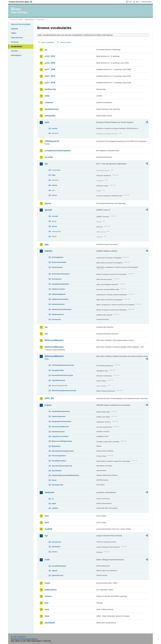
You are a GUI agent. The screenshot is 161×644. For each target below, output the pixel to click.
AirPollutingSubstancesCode (63, 365)
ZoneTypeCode (57, 485)
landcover (50, 492)
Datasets (15, 29)
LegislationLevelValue (60, 436)
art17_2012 (50, 76)
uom (47, 609)
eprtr (47, 122)
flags (54, 175)
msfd (47, 560)
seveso (48, 596)
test (47, 603)
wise (47, 616)
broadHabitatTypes (59, 566)
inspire (48, 405)
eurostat (49, 157)
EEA (21, 2)
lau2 (47, 522)
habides (49, 251)
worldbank (50, 623)
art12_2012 (50, 56)
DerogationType (58, 370)
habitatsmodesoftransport (62, 309)
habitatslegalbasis (59, 294)
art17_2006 (50, 69)
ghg (47, 244)
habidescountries (58, 289)
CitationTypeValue (59, 416)
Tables (14, 33)
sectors (55, 552)
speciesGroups (57, 575)
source (54, 226)
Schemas (15, 42)
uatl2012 (55, 508)
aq (46, 50)
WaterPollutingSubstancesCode (64, 391)
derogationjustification (60, 284)
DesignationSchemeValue (62, 421)
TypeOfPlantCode (58, 380)
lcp (46, 536)
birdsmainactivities (59, 262)
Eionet (21, 20)
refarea (54, 185)
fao (46, 164)
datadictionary (52, 109)
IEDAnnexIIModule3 (54, 347)
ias (46, 327)
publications (51, 590)
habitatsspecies (58, 314)
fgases (48, 203)
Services (14, 51)
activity (54, 128)
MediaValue (56, 446)
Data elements (17, 38)
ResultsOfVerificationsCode (62, 375)
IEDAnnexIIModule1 (54, 340)
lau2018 (48, 529)
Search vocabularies (48, 42)
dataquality (50, 116)
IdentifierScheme (58, 432)
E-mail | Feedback (18, 637)
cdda (47, 96)
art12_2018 (50, 63)
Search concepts (66, 42)
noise (47, 583)
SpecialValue (57, 471)
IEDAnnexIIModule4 (54, 356)
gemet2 (48, 210)
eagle (54, 503)
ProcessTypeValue (59, 456)
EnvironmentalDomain (60, 427)
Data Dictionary (30, 20)
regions (55, 571)
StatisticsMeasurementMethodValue (65, 475)
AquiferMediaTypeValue (61, 411)
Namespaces (16, 55)
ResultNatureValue (59, 461)
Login (130, 2)
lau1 (47, 516)
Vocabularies (17, 46)
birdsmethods (57, 267)
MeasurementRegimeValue (62, 441)
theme (54, 480)
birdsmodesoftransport (61, 274)
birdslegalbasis (58, 257)
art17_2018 (50, 83)
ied (46, 334)
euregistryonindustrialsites (58, 151)
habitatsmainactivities (60, 299)
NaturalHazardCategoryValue (63, 451)
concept (55, 216)
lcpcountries (56, 542)
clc (53, 499)
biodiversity (50, 89)
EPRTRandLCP (52, 141)
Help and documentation (21, 24)
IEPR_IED (49, 398)
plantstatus (56, 547)
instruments (56, 319)
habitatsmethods (58, 304)
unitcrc (54, 195)
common (49, 102)
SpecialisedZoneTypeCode (62, 466)
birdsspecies (57, 279)
